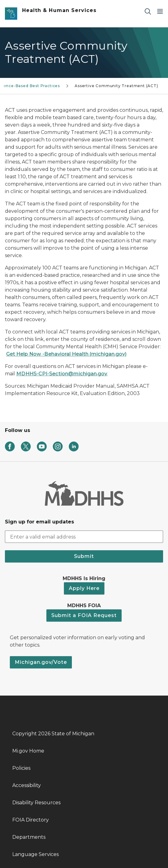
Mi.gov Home (28, 751)
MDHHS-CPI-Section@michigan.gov (62, 374)
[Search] (148, 11)
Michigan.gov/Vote (41, 662)
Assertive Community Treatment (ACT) (116, 86)
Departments (29, 837)
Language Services (35, 854)
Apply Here (84, 588)
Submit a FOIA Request (84, 615)
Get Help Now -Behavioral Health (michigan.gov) (66, 354)
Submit (84, 556)
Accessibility (27, 785)
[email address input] (84, 537)
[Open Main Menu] (160, 11)
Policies (21, 768)
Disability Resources (36, 803)
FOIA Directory (31, 820)
